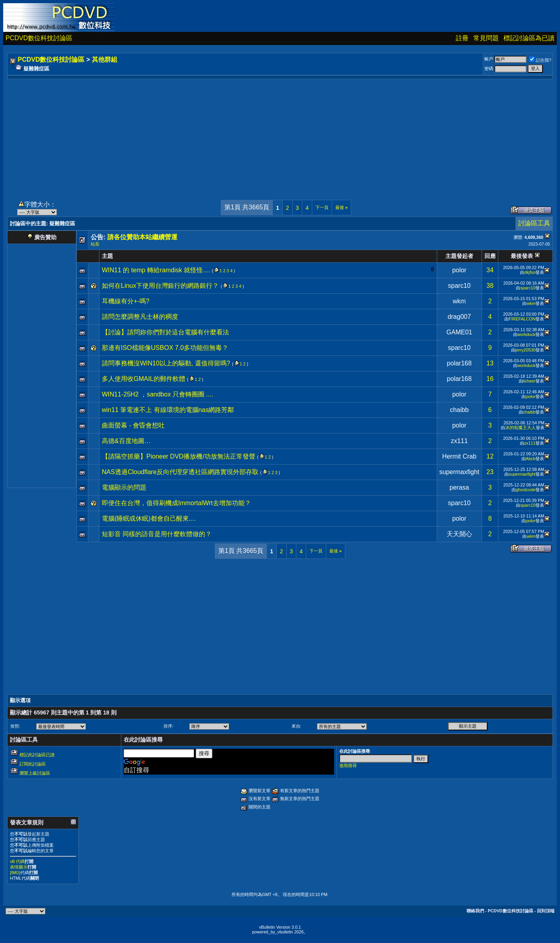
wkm (459, 301)
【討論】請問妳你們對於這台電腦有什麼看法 (165, 332)
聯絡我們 (475, 911)
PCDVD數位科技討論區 (39, 38)
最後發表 (522, 256)
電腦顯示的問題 (124, 487)
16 (490, 379)
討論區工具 (534, 223)
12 (490, 456)
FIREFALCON (522, 319)
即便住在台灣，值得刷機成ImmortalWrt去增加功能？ (176, 503)
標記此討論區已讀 (37, 755)
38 (490, 286)
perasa (459, 487)
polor (459, 270)
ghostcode (526, 490)
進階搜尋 (348, 765)
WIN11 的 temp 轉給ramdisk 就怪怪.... (156, 270)
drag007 (459, 317)
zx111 (459, 441)
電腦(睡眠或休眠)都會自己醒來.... (149, 518)
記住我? (540, 60)
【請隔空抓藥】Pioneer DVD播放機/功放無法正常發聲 (179, 456)
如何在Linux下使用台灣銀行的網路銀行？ (160, 286)
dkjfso (530, 272)
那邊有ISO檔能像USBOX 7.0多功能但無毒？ (165, 348)
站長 (95, 244)
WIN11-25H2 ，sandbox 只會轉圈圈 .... (157, 394)
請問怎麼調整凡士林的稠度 (140, 317)
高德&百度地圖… (126, 441)
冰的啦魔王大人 (520, 428)
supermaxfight (460, 472)
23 (490, 472)
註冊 (462, 38)
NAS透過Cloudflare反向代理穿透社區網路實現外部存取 (180, 472)
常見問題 (486, 38)
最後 (341, 207)
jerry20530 (525, 350)
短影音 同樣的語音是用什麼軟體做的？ (157, 534)
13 (490, 363)
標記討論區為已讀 (529, 38)
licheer (529, 381)
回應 (490, 256)
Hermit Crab (459, 456)
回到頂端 (546, 911)
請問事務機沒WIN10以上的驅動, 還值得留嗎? (166, 363)
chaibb (459, 410)
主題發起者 (459, 256)
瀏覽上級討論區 (35, 773)
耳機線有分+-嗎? (126, 301)
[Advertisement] (280, 135)
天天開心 (459, 534)
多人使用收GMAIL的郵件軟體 (144, 379)
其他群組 (105, 60)
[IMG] (15, 873)
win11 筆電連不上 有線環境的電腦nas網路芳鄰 (168, 410)
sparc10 (459, 286)
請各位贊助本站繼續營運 (142, 237)
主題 (107, 256)
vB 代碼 (17, 861)
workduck (526, 334)
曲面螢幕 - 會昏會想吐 (133, 425)
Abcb (531, 459)
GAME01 (459, 332)
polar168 (459, 363)
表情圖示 (19, 867)
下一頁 (322, 207)
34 (490, 270)
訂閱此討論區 (33, 764)
